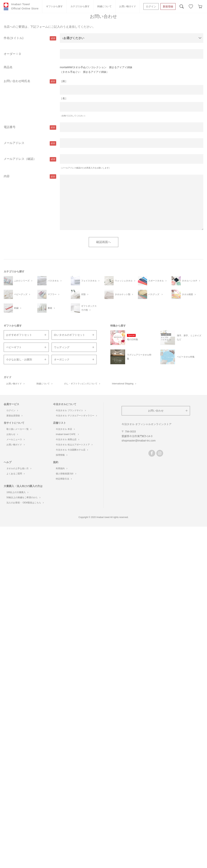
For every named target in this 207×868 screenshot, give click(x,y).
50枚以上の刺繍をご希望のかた (23, 497)
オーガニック (62, 359)
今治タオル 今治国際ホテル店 (72, 450)
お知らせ (12, 434)
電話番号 (10, 127)
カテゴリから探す (80, 6)
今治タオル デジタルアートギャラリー (76, 416)
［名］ (64, 98)
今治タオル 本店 (65, 429)
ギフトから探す (54, 6)
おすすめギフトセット (19, 335)
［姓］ (64, 81)
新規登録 (168, 6)
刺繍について (104, 6)
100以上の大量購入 (17, 492)
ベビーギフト (14, 347)
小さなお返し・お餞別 (19, 359)
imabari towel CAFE (67, 434)
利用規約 (62, 468)
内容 (7, 176)
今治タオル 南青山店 (67, 439)
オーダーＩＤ (13, 54)
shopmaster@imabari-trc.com (139, 441)
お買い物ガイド (128, 6)
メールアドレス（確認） (20, 159)
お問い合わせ (156, 411)
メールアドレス (14, 143)
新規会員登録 (14, 416)
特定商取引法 (64, 479)
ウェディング (62, 347)
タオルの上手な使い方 (19, 468)
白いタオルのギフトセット (69, 335)
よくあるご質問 (16, 474)
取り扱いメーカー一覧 (19, 429)
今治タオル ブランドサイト (71, 410)
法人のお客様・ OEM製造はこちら (25, 503)
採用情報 (62, 455)
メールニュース (16, 439)
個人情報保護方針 (66, 474)
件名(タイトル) (14, 38)
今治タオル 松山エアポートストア (74, 445)
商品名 (8, 67)
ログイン (151, 6)
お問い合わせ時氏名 (17, 81)
